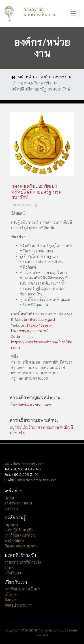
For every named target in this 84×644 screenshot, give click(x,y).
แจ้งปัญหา (13, 573)
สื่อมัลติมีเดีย (14, 540)
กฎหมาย (11, 524)
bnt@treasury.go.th (40, 319)
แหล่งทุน (11, 508)
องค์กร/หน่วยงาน (56, 77)
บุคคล (9, 497)
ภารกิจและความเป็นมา (22, 589)
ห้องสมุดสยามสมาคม (21, 546)
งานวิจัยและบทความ (20, 535)
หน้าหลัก (23, 77)
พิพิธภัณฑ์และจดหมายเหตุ (31, 404)
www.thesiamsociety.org (24, 463)
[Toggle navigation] (73, 13)
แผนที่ (9, 567)
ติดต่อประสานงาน (19, 605)
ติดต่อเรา (12, 600)
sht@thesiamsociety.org (37, 479)
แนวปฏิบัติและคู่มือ (19, 530)
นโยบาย (11, 594)
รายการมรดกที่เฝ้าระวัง (23, 562)
